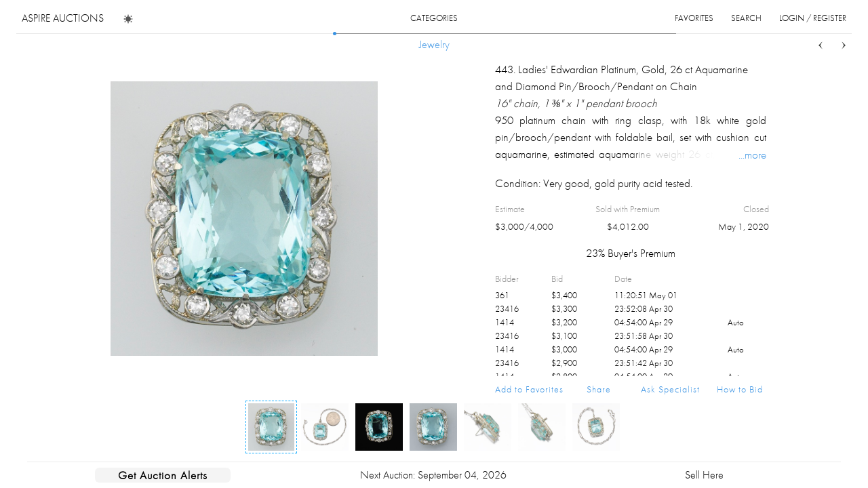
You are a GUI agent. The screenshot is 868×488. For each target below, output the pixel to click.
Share (599, 389)
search (746, 18)
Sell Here (704, 475)
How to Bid (740, 389)
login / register (813, 18)
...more (752, 155)
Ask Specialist (670, 389)
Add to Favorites (529, 389)
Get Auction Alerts (163, 475)
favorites (694, 18)
